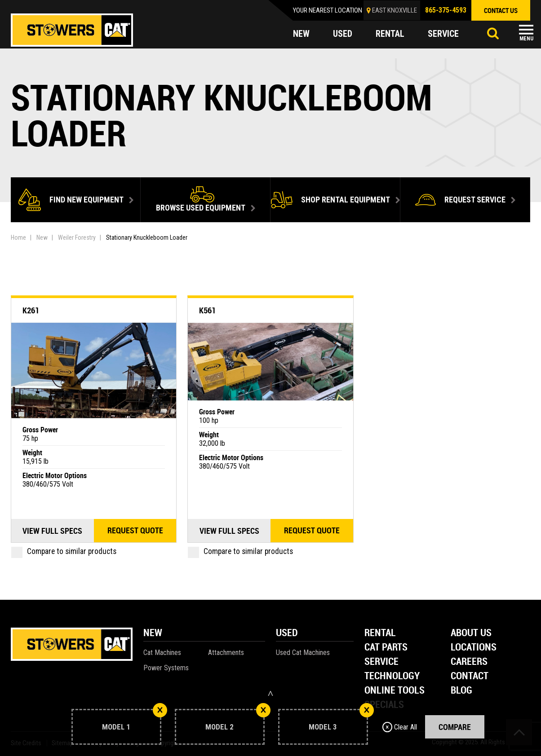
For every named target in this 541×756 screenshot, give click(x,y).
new (301, 34)
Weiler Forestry (77, 237)
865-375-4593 (446, 10)
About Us (471, 633)
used (343, 34)
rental (390, 34)
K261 (31, 310)
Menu (526, 39)
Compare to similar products (64, 551)
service (443, 34)
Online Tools (395, 691)
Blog (461, 691)
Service (381, 662)
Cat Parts (386, 648)
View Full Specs (52, 531)
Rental (380, 633)
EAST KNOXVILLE (395, 10)
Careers (469, 662)
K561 (207, 310)
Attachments (226, 653)
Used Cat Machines (303, 653)
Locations (474, 648)
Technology (392, 676)
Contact (470, 676)
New (42, 237)
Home (18, 237)
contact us (501, 10)
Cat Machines (162, 653)
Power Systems (166, 668)
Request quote (135, 531)
